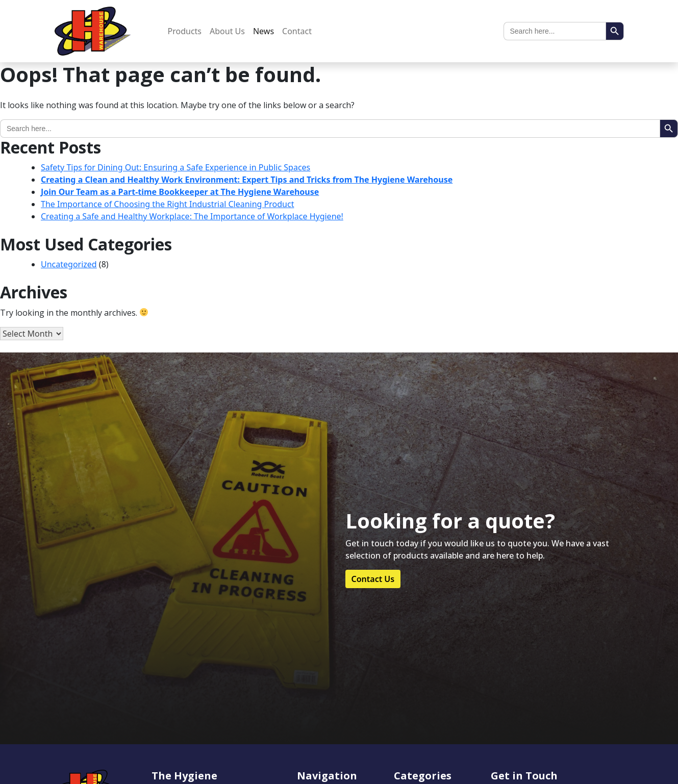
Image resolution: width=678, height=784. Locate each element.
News (263, 31)
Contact (297, 31)
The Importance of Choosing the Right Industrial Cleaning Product (167, 204)
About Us (227, 31)
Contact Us (373, 579)
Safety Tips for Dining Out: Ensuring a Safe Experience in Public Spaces (175, 167)
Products (185, 31)
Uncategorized (69, 264)
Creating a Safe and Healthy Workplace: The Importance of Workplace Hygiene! (192, 216)
